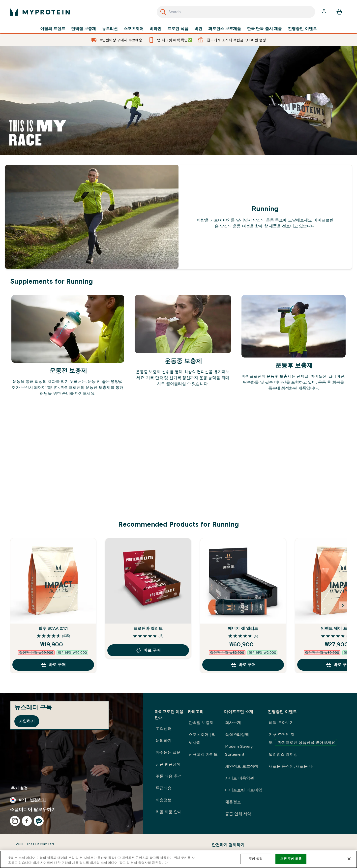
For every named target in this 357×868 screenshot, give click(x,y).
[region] (178, 859)
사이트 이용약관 (239, 778)
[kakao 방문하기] (39, 821)
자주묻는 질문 (168, 752)
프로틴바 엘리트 (148, 628)
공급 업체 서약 (238, 814)
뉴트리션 (110, 29)
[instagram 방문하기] (15, 821)
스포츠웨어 (134, 29)
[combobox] (236, 12)
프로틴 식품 (178, 29)
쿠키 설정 (19, 788)
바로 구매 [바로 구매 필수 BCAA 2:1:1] (53, 665)
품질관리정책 (237, 734)
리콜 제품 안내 (169, 812)
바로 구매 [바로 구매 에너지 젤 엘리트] (243, 665)
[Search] (163, 12)
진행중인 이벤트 (302, 29)
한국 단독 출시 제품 (264, 29)
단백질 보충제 (84, 29)
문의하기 (164, 740)
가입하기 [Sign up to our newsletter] (27, 721)
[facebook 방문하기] (27, 821)
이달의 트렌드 (53, 29)
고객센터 (164, 729)
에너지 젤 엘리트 (243, 628)
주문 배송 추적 (169, 776)
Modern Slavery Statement (239, 750)
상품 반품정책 (168, 764)
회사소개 (233, 723)
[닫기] (349, 859)
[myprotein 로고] (40, 12)
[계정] (325, 12)
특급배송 (164, 788)
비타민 (155, 29)
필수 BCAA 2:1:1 (53, 628)
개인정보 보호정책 (241, 766)
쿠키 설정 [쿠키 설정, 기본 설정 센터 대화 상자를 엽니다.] (256, 859)
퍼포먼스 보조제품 (225, 29)
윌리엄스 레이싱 (283, 754)
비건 (198, 29)
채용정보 (233, 802)
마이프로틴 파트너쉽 (243, 790)
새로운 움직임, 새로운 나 (291, 766)
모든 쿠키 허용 (291, 859)
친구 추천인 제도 (303, 739)
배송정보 (164, 800)
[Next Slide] (343, 605)
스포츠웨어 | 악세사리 (202, 738)
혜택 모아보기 (281, 723)
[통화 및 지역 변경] (71, 800)
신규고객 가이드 (203, 754)
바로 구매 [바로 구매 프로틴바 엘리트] (148, 650)
